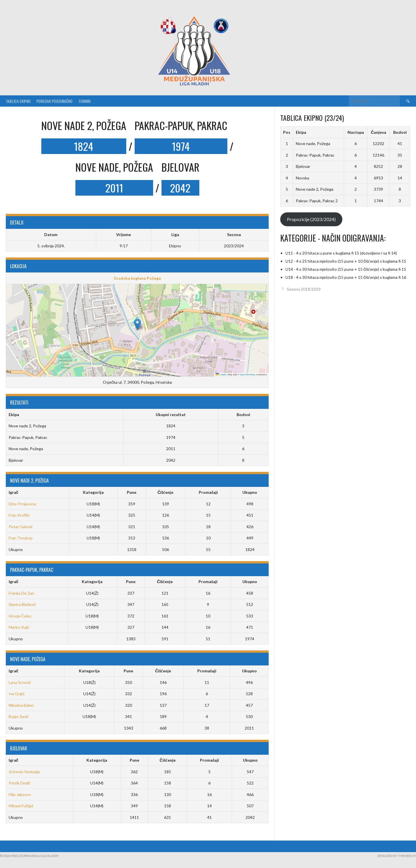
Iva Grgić (17, 694)
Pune (132, 492)
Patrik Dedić (20, 783)
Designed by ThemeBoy (397, 856)
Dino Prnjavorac (23, 504)
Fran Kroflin (19, 515)
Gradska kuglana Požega (137, 278)
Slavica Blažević (22, 604)
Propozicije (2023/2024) (311, 219)
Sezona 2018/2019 (304, 289)
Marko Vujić (19, 627)
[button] (137, 324)
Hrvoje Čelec (20, 616)
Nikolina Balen (21, 705)
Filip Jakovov (20, 794)
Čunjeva (379, 132)
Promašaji (208, 492)
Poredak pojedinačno (54, 101)
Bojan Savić (19, 716)
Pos (287, 132)
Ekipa (301, 132)
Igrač (14, 492)
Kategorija (93, 492)
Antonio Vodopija (24, 772)
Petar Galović (21, 527)
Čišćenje (165, 492)
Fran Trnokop (21, 538)
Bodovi (400, 132)
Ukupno (250, 492)
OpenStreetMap (247, 375)
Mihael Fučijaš (21, 806)
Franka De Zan (22, 593)
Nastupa (356, 132)
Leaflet (221, 375)
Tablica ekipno (18, 101)
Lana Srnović (20, 682)
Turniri (84, 101)
